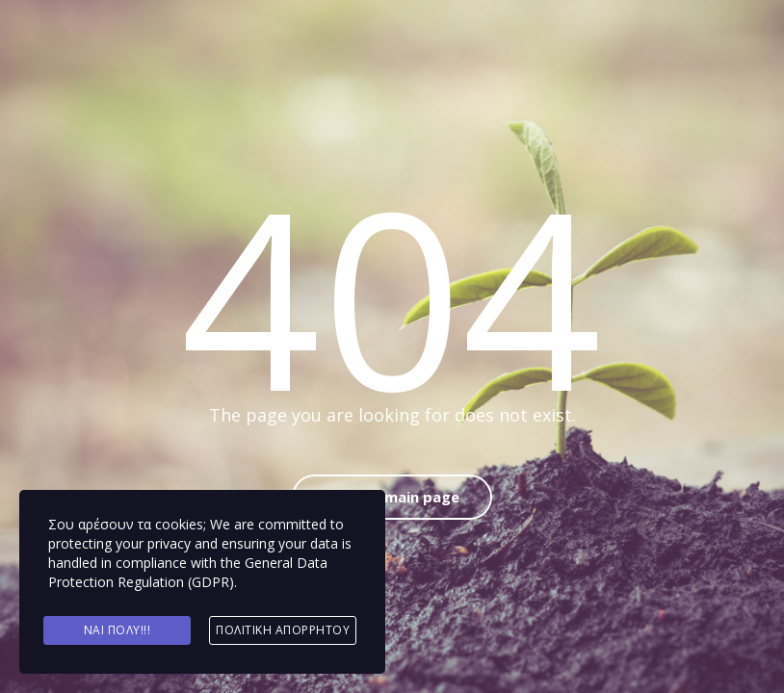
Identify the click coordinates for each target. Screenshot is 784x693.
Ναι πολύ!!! (118, 630)
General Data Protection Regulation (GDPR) (188, 572)
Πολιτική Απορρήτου (283, 630)
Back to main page (392, 497)
